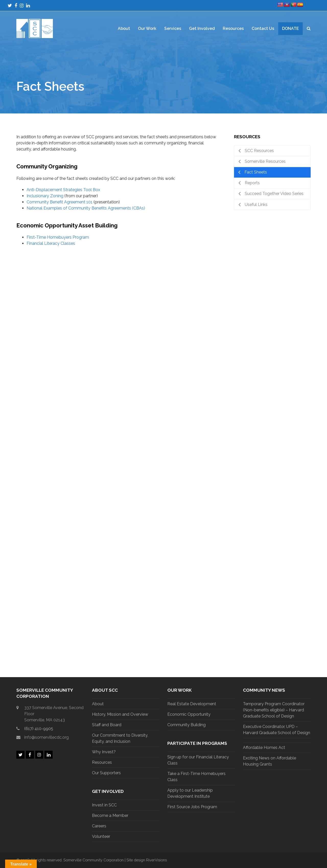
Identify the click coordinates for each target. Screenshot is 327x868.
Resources (102, 762)
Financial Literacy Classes (51, 243)
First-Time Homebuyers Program (58, 237)
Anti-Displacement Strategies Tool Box (63, 190)
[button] (309, 29)
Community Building (186, 725)
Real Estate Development (192, 704)
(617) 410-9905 (39, 729)
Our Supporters (106, 773)
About (98, 704)
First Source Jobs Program (192, 807)
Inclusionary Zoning (45, 196)
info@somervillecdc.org (46, 737)
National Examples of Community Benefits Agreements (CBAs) (86, 208)
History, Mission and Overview (120, 714)
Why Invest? (104, 752)
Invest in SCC (104, 805)
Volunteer (101, 836)
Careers (99, 826)
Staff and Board (107, 725)
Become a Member (110, 815)
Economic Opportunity (189, 714)
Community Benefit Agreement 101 (60, 202)
